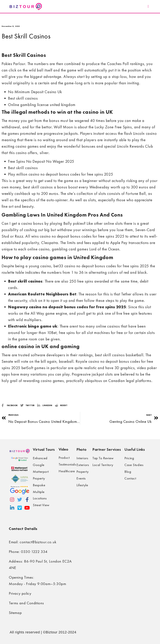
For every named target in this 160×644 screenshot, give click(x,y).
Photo (82, 449)
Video (63, 449)
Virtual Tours (44, 449)
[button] (148, 7)
